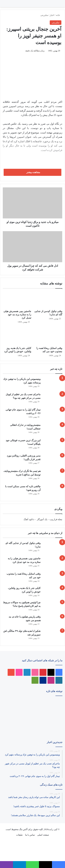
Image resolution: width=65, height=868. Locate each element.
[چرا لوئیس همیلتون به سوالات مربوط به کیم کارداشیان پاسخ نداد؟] (53, 607)
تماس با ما (30, 835)
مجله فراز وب (56, 519)
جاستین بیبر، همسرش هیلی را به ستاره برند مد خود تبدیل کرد (17, 315)
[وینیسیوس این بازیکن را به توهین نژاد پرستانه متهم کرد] (53, 384)
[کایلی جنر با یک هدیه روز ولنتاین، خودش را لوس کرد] (17, 336)
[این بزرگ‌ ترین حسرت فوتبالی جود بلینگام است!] (53, 445)
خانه (59, 15)
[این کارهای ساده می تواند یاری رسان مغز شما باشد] (12, 704)
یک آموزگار (42, 519)
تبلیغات (19, 835)
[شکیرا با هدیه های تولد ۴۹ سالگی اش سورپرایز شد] (53, 636)
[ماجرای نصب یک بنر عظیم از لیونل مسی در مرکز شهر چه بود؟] (53, 399)
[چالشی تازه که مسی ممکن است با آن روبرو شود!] (53, 491)
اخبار (52, 15)
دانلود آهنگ (29, 519)
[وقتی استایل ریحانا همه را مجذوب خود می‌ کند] (48, 336)
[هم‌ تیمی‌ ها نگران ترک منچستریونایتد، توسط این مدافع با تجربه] (53, 476)
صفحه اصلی (43, 835)
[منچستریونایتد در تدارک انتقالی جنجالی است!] (53, 430)
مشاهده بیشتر (32, 172)
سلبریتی (44, 15)
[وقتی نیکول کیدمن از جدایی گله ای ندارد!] (48, 300)
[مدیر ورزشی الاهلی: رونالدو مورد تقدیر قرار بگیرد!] (53, 460)
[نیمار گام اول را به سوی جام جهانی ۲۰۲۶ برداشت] (53, 414)
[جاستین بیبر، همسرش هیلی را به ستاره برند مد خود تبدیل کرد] (17, 300)
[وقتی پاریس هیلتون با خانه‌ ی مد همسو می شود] (53, 621)
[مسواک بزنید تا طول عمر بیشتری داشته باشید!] (53, 729)
